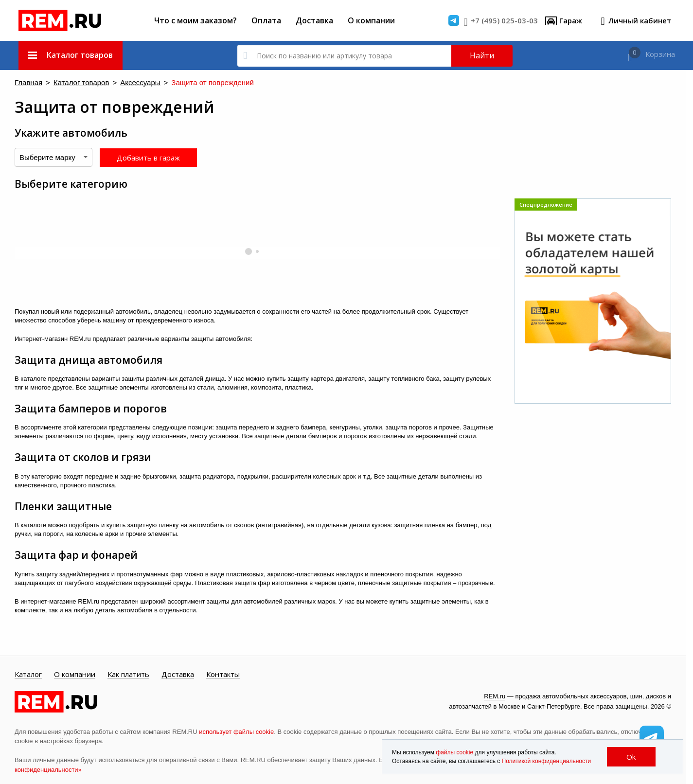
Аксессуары (118, 83)
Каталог (28, 675)
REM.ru (495, 696)
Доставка (314, 20)
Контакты (223, 675)
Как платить (128, 675)
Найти (482, 55)
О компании (371, 20)
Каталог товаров (70, 83)
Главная (26, 83)
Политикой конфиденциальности (547, 761)
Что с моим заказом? (195, 20)
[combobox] (53, 157)
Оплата (266, 20)
